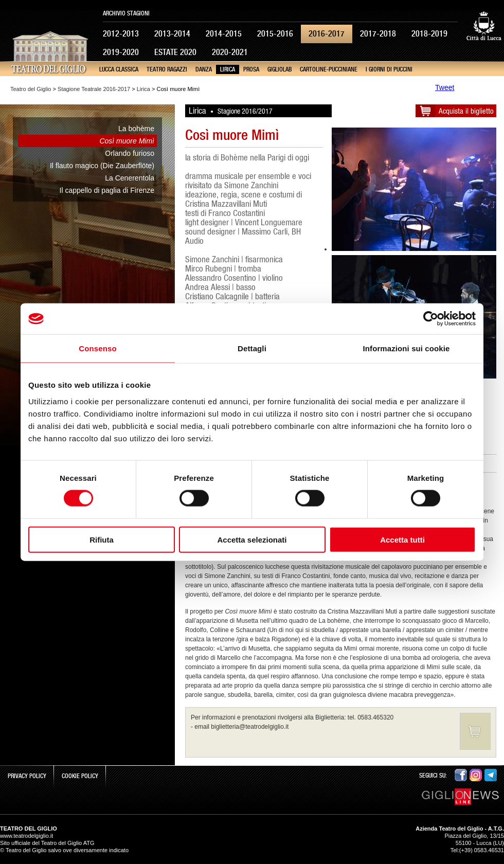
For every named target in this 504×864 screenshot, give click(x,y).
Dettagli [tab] (252, 348)
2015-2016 (275, 34)
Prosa (251, 69)
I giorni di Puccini (389, 69)
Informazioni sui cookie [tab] (407, 348)
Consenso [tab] (97, 348)
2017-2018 (378, 34)
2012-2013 (121, 34)
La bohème (136, 129)
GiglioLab (280, 69)
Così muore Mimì (127, 141)
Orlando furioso (130, 153)
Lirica (228, 69)
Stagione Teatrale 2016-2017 (94, 89)
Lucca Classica (119, 69)
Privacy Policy (27, 776)
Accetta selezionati (252, 539)
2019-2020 (121, 52)
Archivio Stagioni (126, 13)
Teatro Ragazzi (167, 69)
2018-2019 (429, 34)
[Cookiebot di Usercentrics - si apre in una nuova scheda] (431, 319)
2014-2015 (224, 34)
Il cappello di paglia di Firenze (107, 190)
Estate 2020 (175, 52)
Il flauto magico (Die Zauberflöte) (102, 166)
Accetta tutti (402, 539)
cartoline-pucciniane (329, 69)
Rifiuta (102, 539)
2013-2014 (172, 34)
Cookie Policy (80, 776)
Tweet (445, 87)
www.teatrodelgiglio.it (26, 836)
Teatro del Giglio (31, 89)
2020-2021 (230, 52)
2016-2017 (327, 34)
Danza (204, 69)
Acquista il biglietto (466, 111)
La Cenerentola (130, 178)
